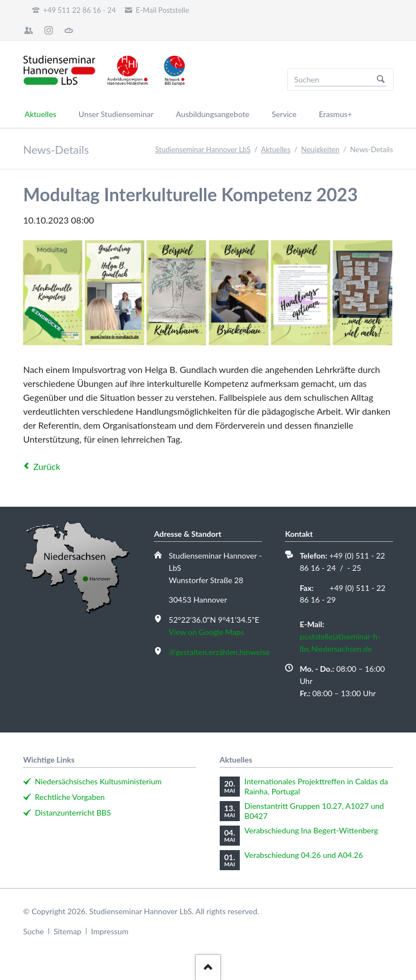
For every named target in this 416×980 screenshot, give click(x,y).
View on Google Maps (207, 632)
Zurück (47, 466)
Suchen (381, 80)
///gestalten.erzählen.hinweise (219, 652)
